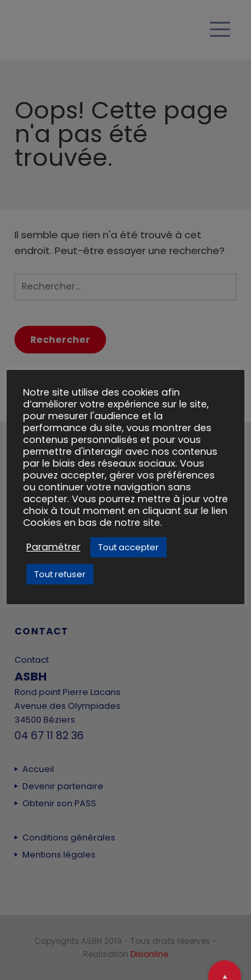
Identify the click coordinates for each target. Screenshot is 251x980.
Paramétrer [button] (53, 547)
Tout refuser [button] (60, 574)
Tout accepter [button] (128, 547)
